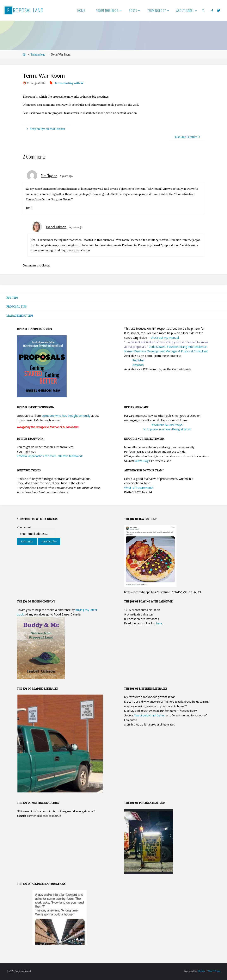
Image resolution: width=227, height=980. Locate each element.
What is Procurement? (139, 488)
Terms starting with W (69, 83)
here (159, 623)
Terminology (38, 55)
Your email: (24, 527)
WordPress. (214, 971)
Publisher (139, 360)
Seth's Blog (141, 461)
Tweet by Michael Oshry (149, 715)
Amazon (138, 365)
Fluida (201, 971)
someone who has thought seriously (66, 416)
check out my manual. (165, 338)
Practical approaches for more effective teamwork (50, 456)
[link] (203, 10)
